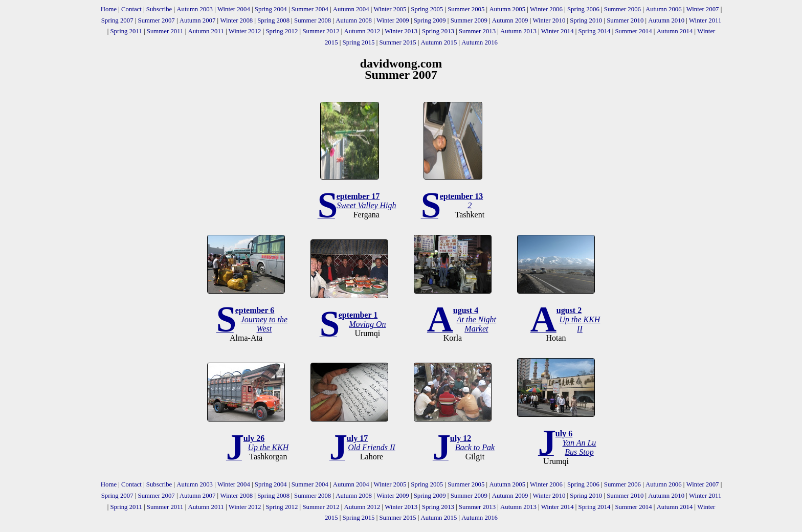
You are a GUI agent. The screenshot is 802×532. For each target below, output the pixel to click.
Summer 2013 (477, 31)
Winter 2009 (393, 20)
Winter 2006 (546, 9)
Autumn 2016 (480, 42)
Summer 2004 (310, 9)
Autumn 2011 (206, 31)
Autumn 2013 (518, 31)
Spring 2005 (427, 9)
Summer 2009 (469, 20)
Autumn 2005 (507, 9)
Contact (131, 9)
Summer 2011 (165, 31)
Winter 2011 (705, 20)
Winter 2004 (234, 9)
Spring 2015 (359, 42)
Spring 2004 (271, 9)
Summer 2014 (633, 31)
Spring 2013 (438, 31)
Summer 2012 (321, 31)
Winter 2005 (390, 9)
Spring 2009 (430, 20)
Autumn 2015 (439, 42)
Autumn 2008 (354, 20)
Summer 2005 (466, 9)
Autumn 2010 (666, 20)
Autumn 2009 (510, 20)
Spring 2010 (586, 20)
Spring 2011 (126, 31)
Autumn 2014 (675, 31)
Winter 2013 (401, 31)
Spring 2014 (595, 31)
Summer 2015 (397, 42)
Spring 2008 (273, 20)
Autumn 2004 (351, 9)
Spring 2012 (282, 31)
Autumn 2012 (362, 31)
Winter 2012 (245, 31)
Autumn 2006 (664, 9)
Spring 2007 (117, 20)
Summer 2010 (625, 20)
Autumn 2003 (195, 9)
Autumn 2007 (198, 20)
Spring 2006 (583, 9)
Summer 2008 (313, 20)
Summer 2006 (622, 9)
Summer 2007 (157, 20)
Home (109, 9)
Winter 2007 (703, 9)
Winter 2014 (558, 31)
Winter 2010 (549, 20)
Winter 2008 (236, 20)
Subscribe (159, 9)
